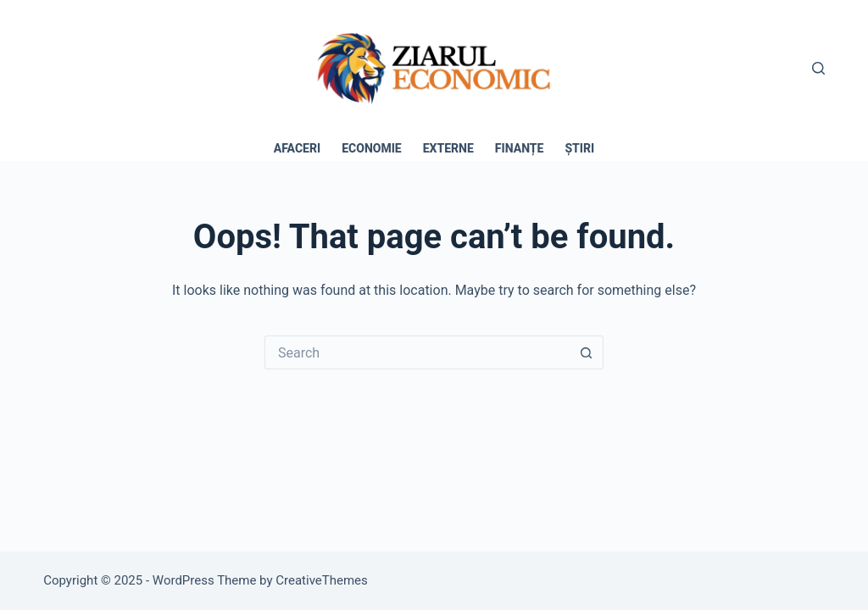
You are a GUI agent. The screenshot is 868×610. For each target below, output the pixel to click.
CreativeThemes (322, 580)
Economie (372, 148)
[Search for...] (417, 352)
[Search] (818, 68)
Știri (579, 148)
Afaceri (297, 148)
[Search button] (587, 352)
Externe (448, 148)
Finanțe (520, 148)
